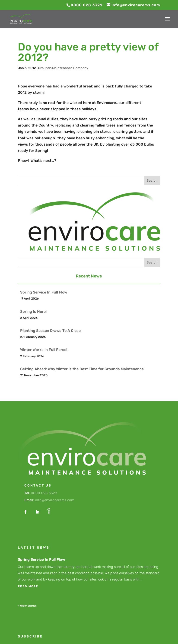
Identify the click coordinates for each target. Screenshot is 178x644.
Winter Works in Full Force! (44, 350)
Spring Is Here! (33, 312)
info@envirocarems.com (55, 500)
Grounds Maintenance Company (63, 68)
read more (28, 586)
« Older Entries (27, 606)
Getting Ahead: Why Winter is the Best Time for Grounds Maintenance (82, 369)
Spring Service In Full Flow (44, 292)
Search (152, 181)
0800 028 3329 (44, 493)
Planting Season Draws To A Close (50, 331)
